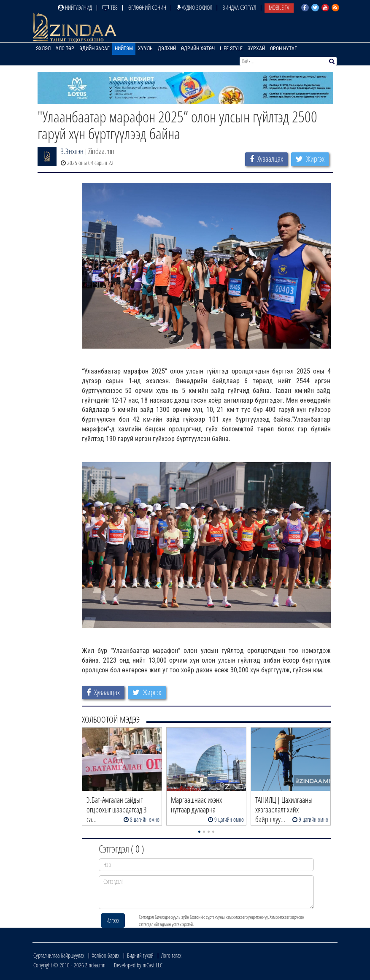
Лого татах (171, 955)
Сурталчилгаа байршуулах (59, 955)
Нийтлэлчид (75, 7)
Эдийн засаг (95, 49)
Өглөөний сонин (147, 7)
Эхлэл (43, 49)
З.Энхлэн (72, 151)
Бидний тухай (140, 955)
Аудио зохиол (194, 7)
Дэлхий (167, 49)
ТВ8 (110, 7)
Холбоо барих (106, 955)
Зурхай (256, 49)
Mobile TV (279, 7)
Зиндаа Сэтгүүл (239, 7)
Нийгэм (124, 49)
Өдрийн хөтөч (198, 49)
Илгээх (113, 920)
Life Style (231, 49)
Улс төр (65, 49)
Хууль (145, 49)
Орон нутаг (284, 49)
